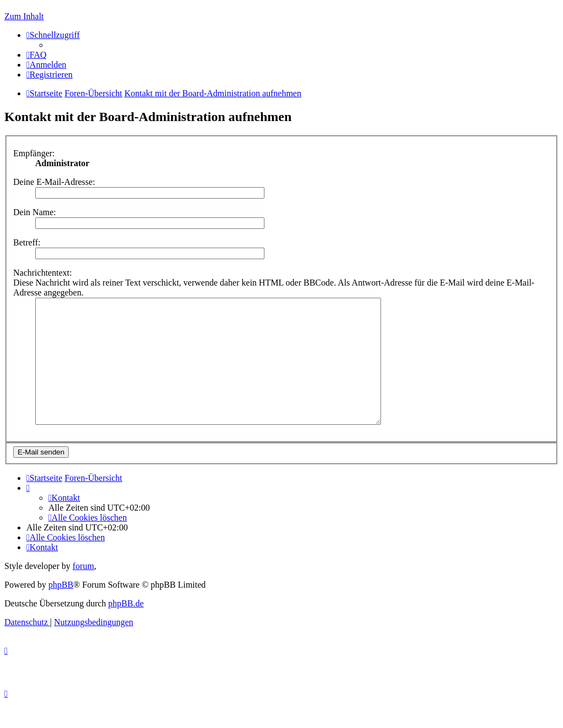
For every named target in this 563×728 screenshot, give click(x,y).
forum (83, 591)
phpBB (61, 609)
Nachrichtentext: (43, 273)
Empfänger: (34, 153)
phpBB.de (126, 628)
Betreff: (27, 242)
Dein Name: (35, 212)
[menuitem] (37, 55)
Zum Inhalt (24, 16)
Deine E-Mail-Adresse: (54, 182)
